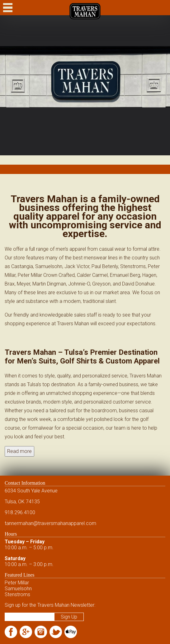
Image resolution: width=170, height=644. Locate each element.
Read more (19, 451)
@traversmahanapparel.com (65, 523)
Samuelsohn (18, 589)
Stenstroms (17, 594)
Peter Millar (17, 583)
